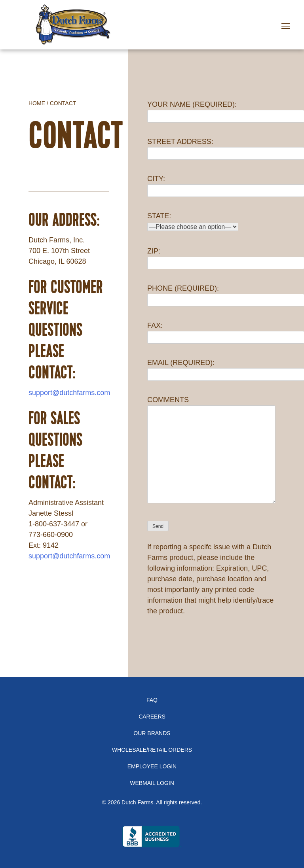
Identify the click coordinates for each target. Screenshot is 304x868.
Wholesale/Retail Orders (152, 750)
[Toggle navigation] (288, 21)
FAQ (152, 700)
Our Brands (152, 733)
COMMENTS (211, 450)
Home (37, 103)
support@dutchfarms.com (69, 393)
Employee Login (152, 766)
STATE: (193, 221)
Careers (152, 717)
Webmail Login (152, 783)
